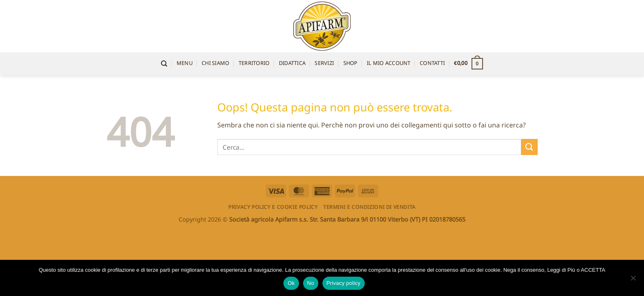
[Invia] (529, 147)
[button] (468, 64)
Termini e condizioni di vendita (369, 207)
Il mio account (389, 64)
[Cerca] (164, 64)
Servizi (324, 64)
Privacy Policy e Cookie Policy (273, 207)
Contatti (432, 64)
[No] (633, 280)
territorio (254, 64)
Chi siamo (215, 64)
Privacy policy (344, 283)
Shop (351, 64)
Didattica (292, 64)
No (311, 283)
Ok (291, 283)
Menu (185, 64)
